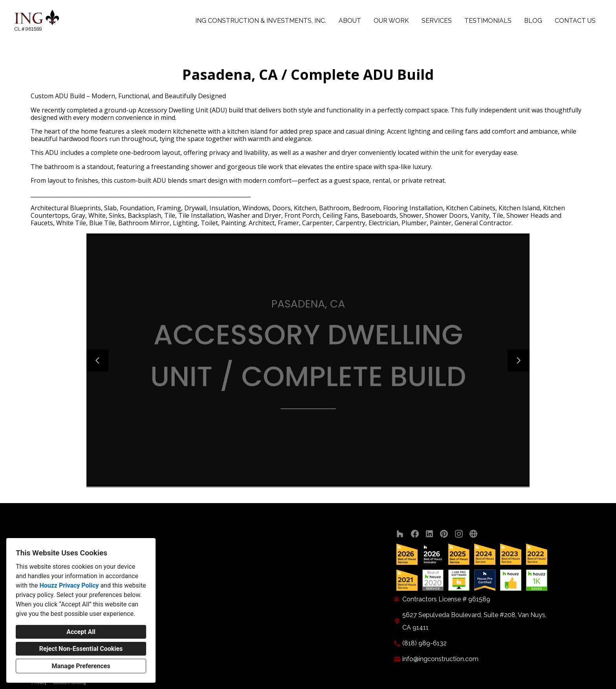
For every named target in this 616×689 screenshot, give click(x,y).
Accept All (81, 632)
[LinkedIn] (430, 534)
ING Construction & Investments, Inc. (261, 21)
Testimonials (488, 21)
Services (437, 21)
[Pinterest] (444, 534)
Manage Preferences (81, 666)
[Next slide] (519, 360)
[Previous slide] (97, 360)
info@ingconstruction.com (440, 659)
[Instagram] (459, 534)
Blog (533, 21)
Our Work (391, 21)
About (350, 21)
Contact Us (575, 21)
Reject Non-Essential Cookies (81, 649)
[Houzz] (400, 534)
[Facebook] (415, 534)
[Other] (474, 534)
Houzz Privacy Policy (69, 585)
